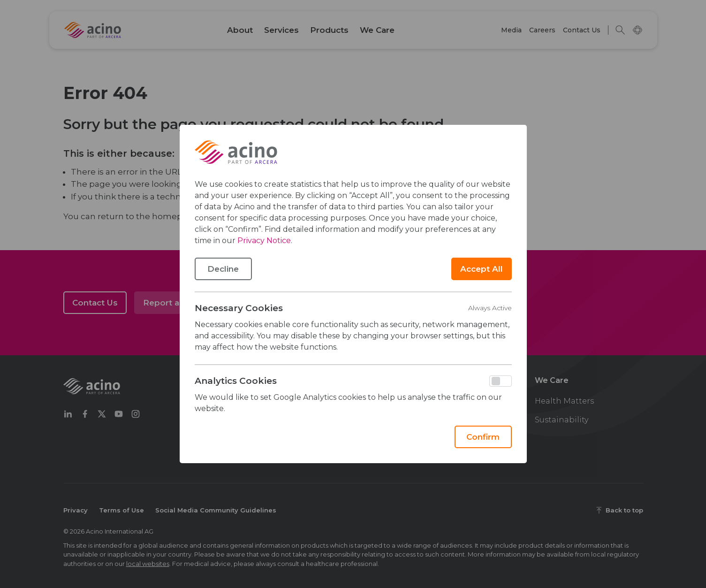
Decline (223, 269)
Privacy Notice (264, 241)
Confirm (483, 437)
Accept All (482, 269)
